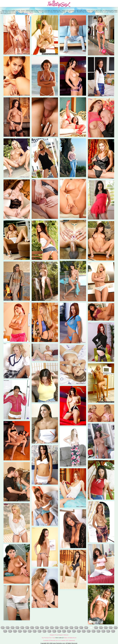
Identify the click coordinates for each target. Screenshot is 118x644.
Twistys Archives (28, 13)
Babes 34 (66, 638)
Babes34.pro (73, 638)
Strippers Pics (53, 635)
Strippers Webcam (63, 635)
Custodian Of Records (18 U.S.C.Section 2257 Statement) (59, 641)
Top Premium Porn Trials (48, 638)
